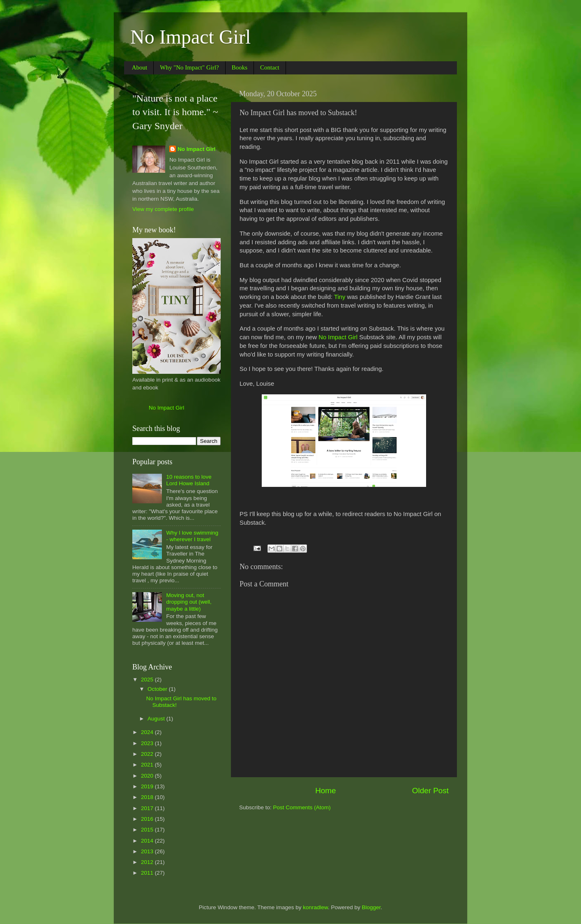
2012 (148, 862)
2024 (148, 732)
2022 (148, 754)
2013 (148, 851)
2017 (148, 808)
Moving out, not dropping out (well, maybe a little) (189, 602)
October (158, 689)
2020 (148, 776)
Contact (270, 67)
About (140, 67)
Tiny (340, 297)
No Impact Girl (190, 37)
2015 (148, 830)
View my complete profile (163, 209)
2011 (148, 873)
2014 (148, 841)
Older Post (430, 791)
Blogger (371, 907)
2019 (148, 786)
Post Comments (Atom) (302, 807)
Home (325, 791)
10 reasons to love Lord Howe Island (189, 480)
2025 (148, 680)
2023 (148, 743)
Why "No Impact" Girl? (189, 67)
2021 (148, 765)
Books (240, 67)
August (157, 719)
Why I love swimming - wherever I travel (192, 536)
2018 (148, 797)
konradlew (315, 907)
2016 (148, 819)
